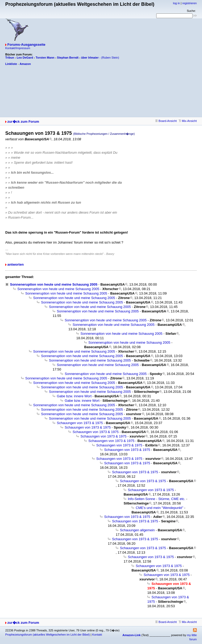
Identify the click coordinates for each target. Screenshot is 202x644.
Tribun (10, 58)
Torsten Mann (45, 58)
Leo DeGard (25, 58)
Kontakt (97, 635)
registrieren (190, 3)
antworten (16, 264)
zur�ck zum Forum (23, 122)
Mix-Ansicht (188, 121)
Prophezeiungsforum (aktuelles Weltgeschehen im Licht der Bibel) (47, 635)
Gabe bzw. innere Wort (74, 396)
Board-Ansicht (166, 121)
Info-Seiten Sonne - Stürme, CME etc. (156, 499)
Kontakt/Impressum (18, 48)
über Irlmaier (90, 58)
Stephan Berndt (68, 58)
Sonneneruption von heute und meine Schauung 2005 (54, 284)
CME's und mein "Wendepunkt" (160, 508)
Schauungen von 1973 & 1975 (80, 423)
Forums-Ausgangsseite (26, 45)
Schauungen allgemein (137, 530)
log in (176, 3)
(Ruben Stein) (110, 58)
